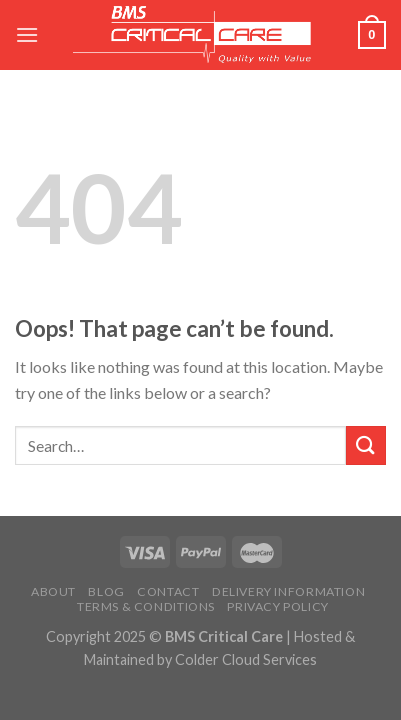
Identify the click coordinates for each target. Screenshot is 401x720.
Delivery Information (288, 591)
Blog (106, 591)
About (53, 591)
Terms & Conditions (146, 606)
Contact (168, 591)
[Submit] (366, 445)
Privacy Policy (278, 606)
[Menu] (27, 34)
